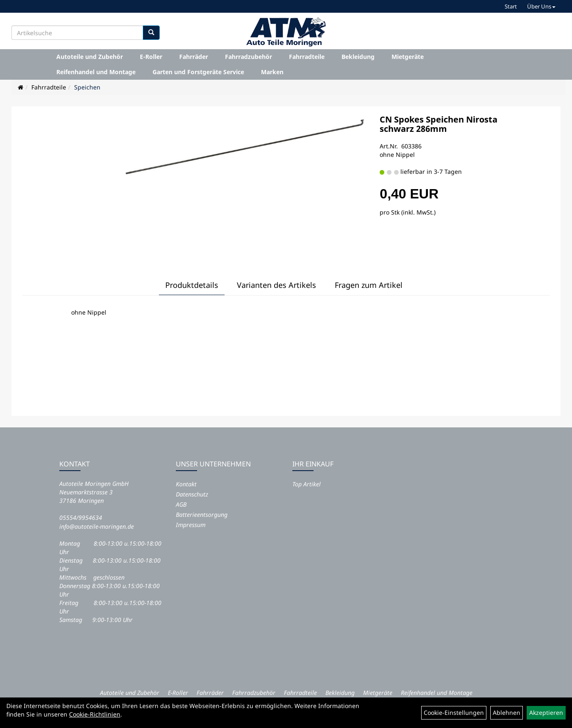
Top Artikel (307, 484)
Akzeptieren (546, 713)
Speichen (87, 87)
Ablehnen (507, 713)
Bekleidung (358, 57)
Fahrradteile (307, 57)
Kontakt (186, 484)
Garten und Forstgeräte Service (198, 72)
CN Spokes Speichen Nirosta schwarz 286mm (439, 124)
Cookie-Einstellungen (454, 713)
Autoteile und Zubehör (90, 57)
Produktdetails (192, 285)
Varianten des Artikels (276, 285)
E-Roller (151, 57)
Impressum (191, 525)
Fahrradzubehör (249, 57)
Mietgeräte (408, 57)
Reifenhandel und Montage (96, 72)
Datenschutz (192, 494)
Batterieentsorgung (202, 515)
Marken (272, 72)
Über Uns (541, 6)
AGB (181, 504)
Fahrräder (194, 57)
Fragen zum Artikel (369, 285)
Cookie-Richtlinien (95, 714)
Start (511, 6)
